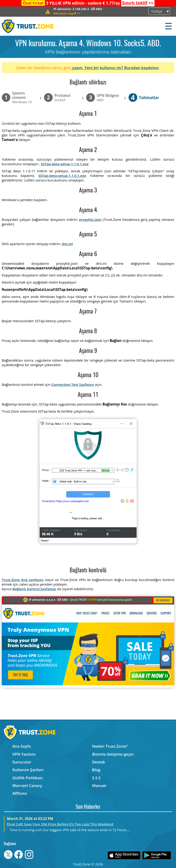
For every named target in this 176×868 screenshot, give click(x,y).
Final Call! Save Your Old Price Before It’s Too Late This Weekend (60, 824)
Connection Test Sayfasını (72, 384)
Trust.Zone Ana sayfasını (23, 580)
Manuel (99, 786)
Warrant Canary (27, 786)
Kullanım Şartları (28, 770)
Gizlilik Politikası (28, 778)
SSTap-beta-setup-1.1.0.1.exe (65, 164)
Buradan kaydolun (142, 68)
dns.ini (67, 244)
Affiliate (20, 793)
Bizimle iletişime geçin (113, 754)
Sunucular (22, 762)
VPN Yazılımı (24, 754)
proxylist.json (90, 219)
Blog (96, 770)
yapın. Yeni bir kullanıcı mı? (98, 68)
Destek (99, 762)
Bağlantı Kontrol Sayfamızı (34, 589)
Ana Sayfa (22, 746)
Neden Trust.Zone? (110, 746)
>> (138, 3)
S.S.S (96, 778)
